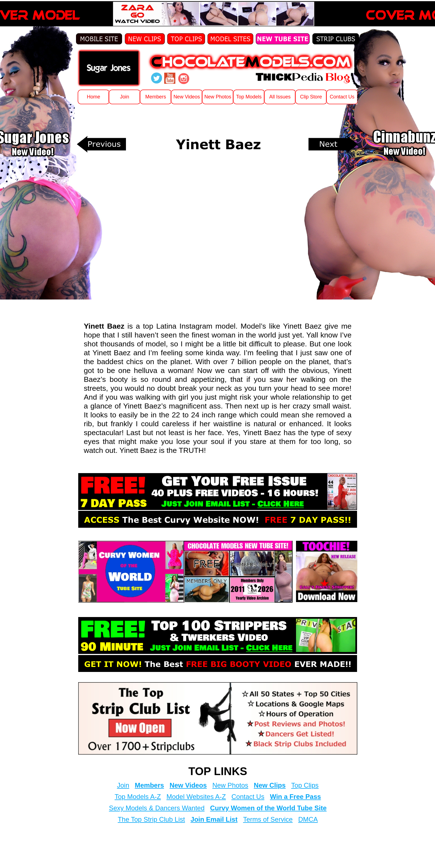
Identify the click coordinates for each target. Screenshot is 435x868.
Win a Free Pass (295, 797)
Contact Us (248, 797)
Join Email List (214, 819)
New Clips (270, 785)
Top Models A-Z (138, 797)
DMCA (308, 819)
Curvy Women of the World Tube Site (268, 808)
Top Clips (305, 785)
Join (123, 785)
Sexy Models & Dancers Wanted (157, 808)
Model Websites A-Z (196, 797)
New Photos (230, 785)
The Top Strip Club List (151, 819)
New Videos (188, 785)
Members (149, 785)
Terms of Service (268, 819)
